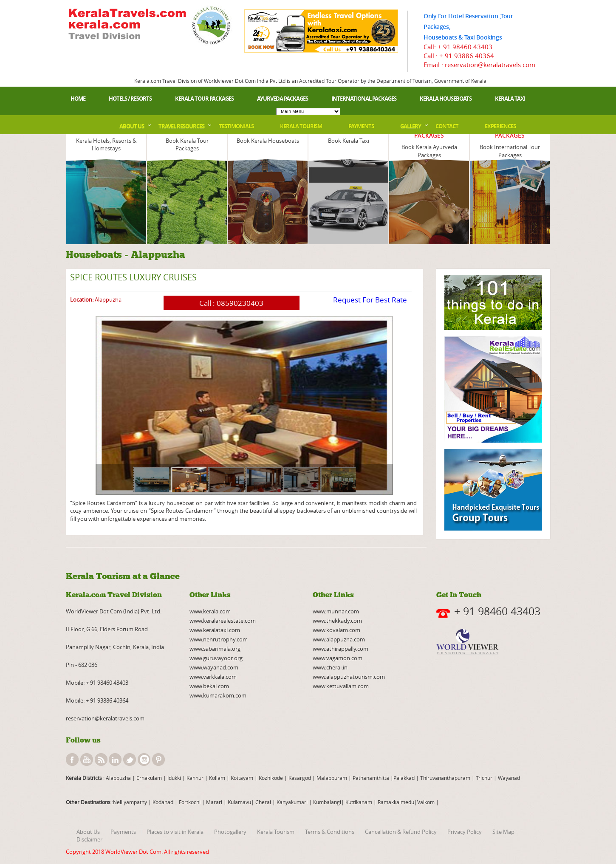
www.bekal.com (209, 686)
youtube (87, 760)
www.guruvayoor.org (216, 658)
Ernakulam (150, 778)
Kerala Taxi (510, 99)
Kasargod (300, 778)
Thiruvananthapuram (445, 778)
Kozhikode (271, 778)
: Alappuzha (116, 778)
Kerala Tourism (301, 126)
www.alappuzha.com (339, 639)
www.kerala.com (210, 611)
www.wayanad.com (214, 667)
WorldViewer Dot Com (133, 852)
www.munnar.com (336, 611)
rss (101, 760)
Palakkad (404, 778)
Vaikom (426, 802)
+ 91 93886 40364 (467, 56)
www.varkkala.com (213, 677)
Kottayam (243, 778)
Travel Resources (181, 126)
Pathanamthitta (372, 778)
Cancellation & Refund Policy (401, 832)
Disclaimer (89, 839)
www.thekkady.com (337, 621)
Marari (213, 802)
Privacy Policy (465, 832)
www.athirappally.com (340, 649)
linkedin (115, 760)
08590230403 (240, 303)
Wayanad (508, 778)
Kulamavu (239, 802)
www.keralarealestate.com (223, 621)
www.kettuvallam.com (341, 686)
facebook (72, 760)
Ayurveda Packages (283, 99)
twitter (130, 760)
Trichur (484, 778)
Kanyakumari (292, 802)
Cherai (264, 802)
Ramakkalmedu (396, 802)
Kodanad (164, 802)
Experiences (500, 126)
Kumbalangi (326, 802)
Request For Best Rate (370, 300)
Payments (361, 126)
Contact (447, 126)
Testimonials (236, 126)
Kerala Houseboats (446, 99)
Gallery (411, 126)
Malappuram (331, 778)
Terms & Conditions (330, 832)
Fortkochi (190, 802)
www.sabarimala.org (215, 649)
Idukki (175, 778)
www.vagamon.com (338, 658)
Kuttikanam (358, 802)
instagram (144, 760)
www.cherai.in (330, 667)
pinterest (158, 760)
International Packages (364, 99)
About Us (132, 126)
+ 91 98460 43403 (465, 47)
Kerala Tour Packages (204, 99)
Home (78, 99)
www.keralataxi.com (215, 630)
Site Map (503, 832)
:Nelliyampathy (129, 802)
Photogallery (230, 832)
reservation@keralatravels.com (105, 718)
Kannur (194, 778)
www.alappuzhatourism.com (349, 677)
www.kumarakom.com (218, 695)
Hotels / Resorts (130, 99)
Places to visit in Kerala (175, 832)
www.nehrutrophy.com (219, 639)
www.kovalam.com (336, 630)
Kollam (218, 778)
